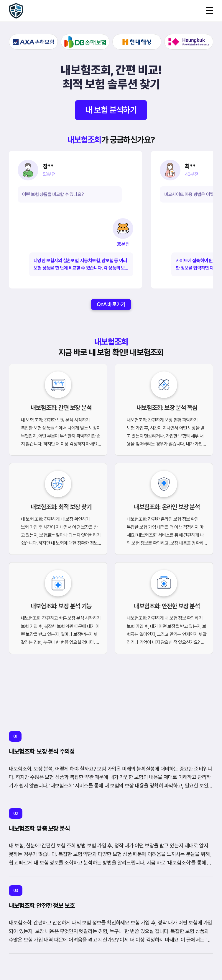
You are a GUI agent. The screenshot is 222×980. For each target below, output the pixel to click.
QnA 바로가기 (111, 304)
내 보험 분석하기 (111, 110)
